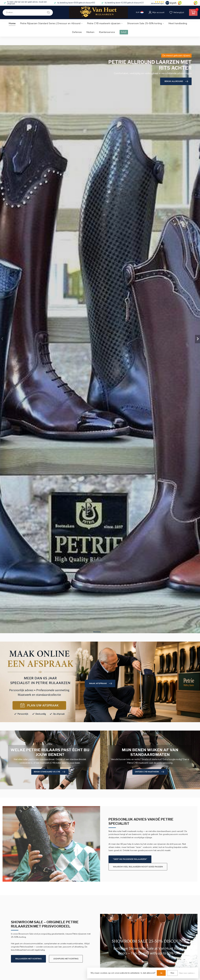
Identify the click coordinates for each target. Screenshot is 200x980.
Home (12, 23)
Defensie (77, 32)
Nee (172, 973)
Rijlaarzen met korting (28, 959)
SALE (124, 32)
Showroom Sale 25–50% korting (144, 23)
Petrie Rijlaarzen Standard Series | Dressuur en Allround (50, 23)
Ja (161, 973)
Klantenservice (107, 32)
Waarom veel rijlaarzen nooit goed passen (138, 867)
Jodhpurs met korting (66, 959)
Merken (90, 32)
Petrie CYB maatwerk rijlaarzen (104, 23)
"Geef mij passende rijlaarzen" (130, 859)
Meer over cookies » (187, 973)
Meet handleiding (178, 23)
